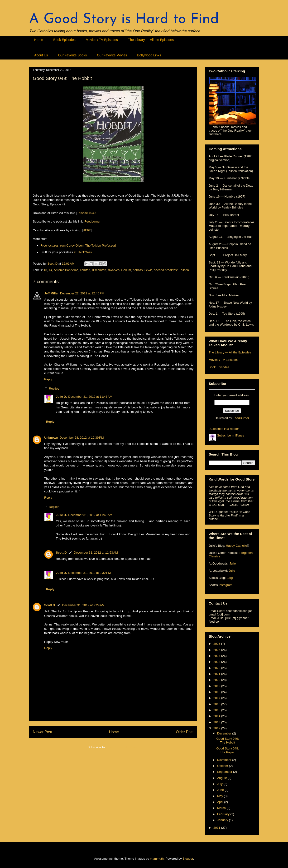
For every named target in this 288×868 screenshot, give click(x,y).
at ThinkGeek (83, 252)
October (223, 766)
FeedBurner (241, 418)
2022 (217, 668)
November (225, 760)
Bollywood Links (149, 55)
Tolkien (184, 270)
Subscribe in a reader (224, 429)
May (221, 796)
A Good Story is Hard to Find (124, 20)
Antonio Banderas (66, 270)
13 (45, 270)
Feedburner (93, 221)
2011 (217, 828)
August (222, 778)
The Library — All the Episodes (151, 40)
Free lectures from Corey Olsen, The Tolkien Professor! (78, 246)
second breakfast (166, 270)
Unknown (51, 438)
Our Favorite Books (73, 55)
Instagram (226, 585)
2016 (217, 704)
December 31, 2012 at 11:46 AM (90, 397)
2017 (217, 698)
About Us (41, 55)
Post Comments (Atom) (122, 747)
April (221, 802)
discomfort (99, 270)
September (225, 772)
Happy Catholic (236, 546)
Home (39, 40)
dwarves (114, 270)
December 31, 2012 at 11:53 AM (96, 553)
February (224, 814)
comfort (85, 270)
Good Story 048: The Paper (228, 750)
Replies (54, 389)
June (221, 790)
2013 (217, 722)
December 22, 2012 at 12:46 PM (82, 293)
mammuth (157, 859)
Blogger (188, 859)
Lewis (148, 270)
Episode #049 (86, 213)
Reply (48, 379)
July (220, 784)
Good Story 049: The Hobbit (228, 741)
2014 (217, 716)
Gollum (126, 270)
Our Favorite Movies (112, 55)
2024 (217, 656)
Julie (233, 563)
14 (50, 270)
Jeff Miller (51, 293)
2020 (217, 680)
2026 (217, 644)
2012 (217, 728)
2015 (217, 710)
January (223, 820)
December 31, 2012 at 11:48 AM (90, 515)
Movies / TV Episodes (102, 40)
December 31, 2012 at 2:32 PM (89, 573)
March (222, 808)
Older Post (185, 732)
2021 (217, 674)
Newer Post (42, 732)
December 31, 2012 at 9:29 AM (83, 605)
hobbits (138, 270)
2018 (217, 692)
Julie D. (61, 397)
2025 (217, 650)
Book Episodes (64, 40)
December (225, 733)
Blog (230, 578)
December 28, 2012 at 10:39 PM (82, 438)
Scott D (61, 553)
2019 (217, 686)
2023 (217, 662)
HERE (87, 230)
